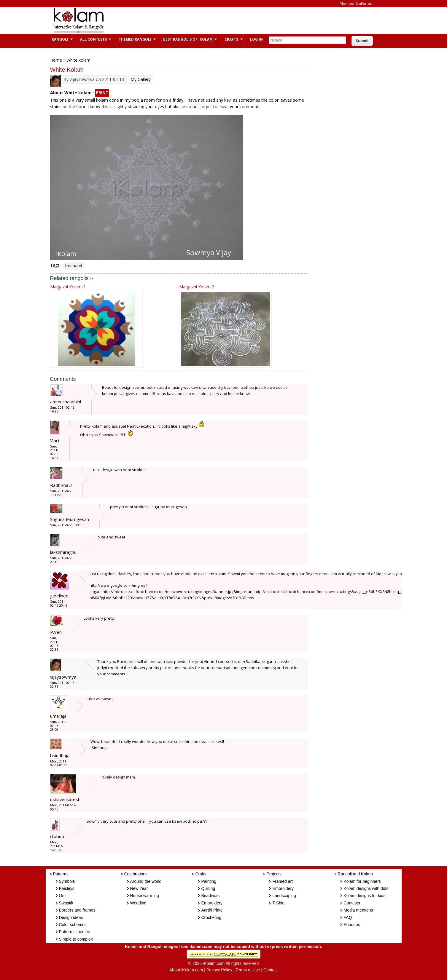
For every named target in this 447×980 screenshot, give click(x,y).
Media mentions (358, 910)
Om (62, 896)
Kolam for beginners (362, 881)
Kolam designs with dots (366, 888)
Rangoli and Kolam (355, 874)
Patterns (61, 874)
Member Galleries (356, 3)
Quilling (208, 888)
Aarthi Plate (212, 910)
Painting (209, 881)
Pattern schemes (75, 932)
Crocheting (211, 917)
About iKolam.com (186, 970)
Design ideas (71, 917)
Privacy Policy (219, 970)
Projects (274, 874)
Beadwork (211, 896)
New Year (139, 888)
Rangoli (59, 39)
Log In (256, 39)
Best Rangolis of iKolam (187, 39)
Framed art (283, 881)
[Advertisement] (219, 20)
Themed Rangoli (134, 39)
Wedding (138, 903)
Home (56, 60)
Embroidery (212, 903)
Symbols (67, 881)
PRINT (102, 93)
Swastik (66, 903)
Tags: (55, 265)
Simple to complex (76, 939)
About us (352, 925)
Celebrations (136, 874)
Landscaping (284, 896)
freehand (74, 266)
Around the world (146, 881)
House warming (145, 896)
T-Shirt (279, 903)
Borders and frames (77, 910)
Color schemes (73, 925)
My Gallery (141, 79)
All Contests (93, 39)
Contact (271, 970)
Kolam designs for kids (365, 896)
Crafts (231, 39)
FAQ (348, 917)
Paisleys (67, 888)
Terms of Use (248, 970)
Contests (352, 903)
